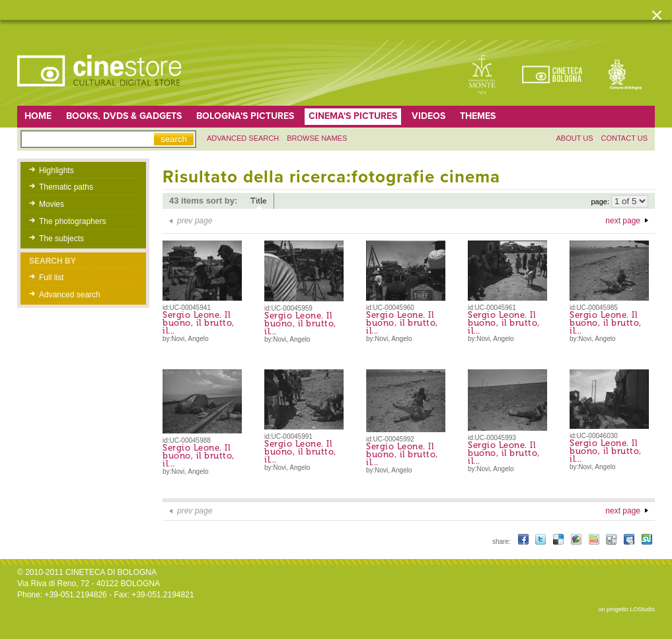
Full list (51, 278)
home (38, 116)
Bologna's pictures (245, 116)
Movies (52, 204)
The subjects (61, 239)
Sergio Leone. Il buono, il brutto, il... (199, 323)
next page (623, 221)
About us (574, 138)
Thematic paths (66, 187)
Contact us (625, 138)
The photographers (72, 221)
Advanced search (243, 138)
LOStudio (642, 609)
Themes (478, 116)
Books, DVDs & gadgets (124, 116)
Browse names (317, 138)
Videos (429, 116)
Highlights (56, 170)
